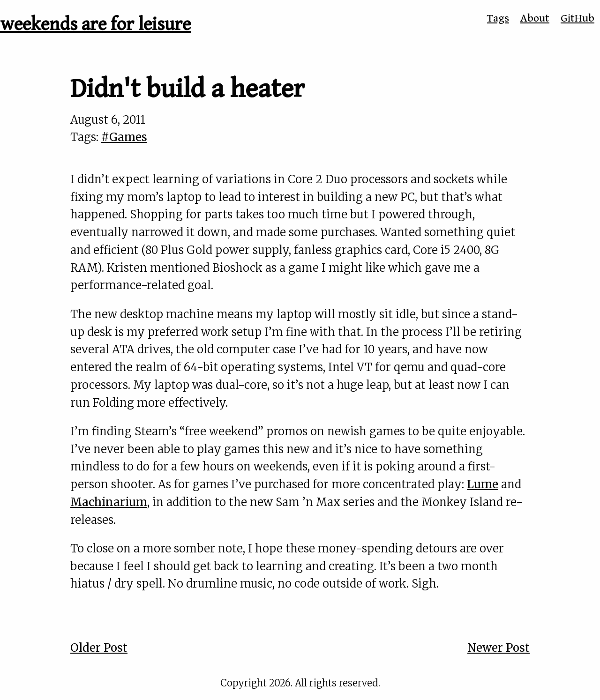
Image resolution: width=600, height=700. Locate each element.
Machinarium (109, 502)
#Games (124, 137)
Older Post (99, 648)
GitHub (577, 18)
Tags (498, 18)
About (535, 18)
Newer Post (499, 648)
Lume (483, 484)
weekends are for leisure (95, 24)
